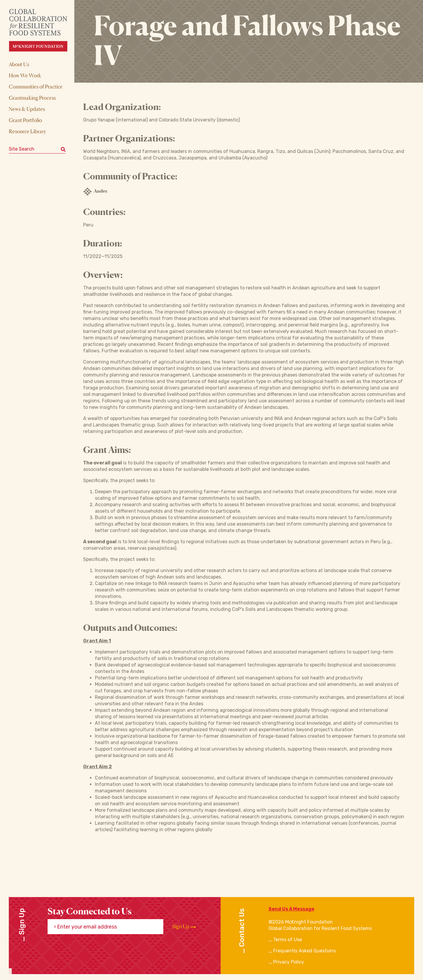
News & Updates (27, 109)
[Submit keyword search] (63, 149)
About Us (19, 64)
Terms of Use (288, 940)
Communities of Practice (36, 86)
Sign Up (184, 926)
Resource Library (27, 131)
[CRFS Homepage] (43, 30)
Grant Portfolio (25, 120)
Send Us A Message (291, 909)
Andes (95, 191)
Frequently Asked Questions (304, 951)
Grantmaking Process (32, 98)
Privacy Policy (289, 962)
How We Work (25, 75)
